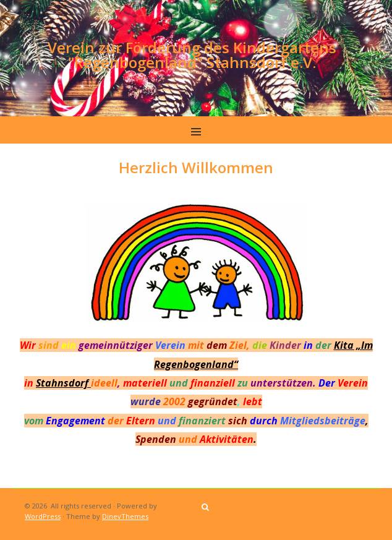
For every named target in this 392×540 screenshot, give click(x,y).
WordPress (43, 516)
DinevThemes (125, 516)
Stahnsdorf (63, 383)
